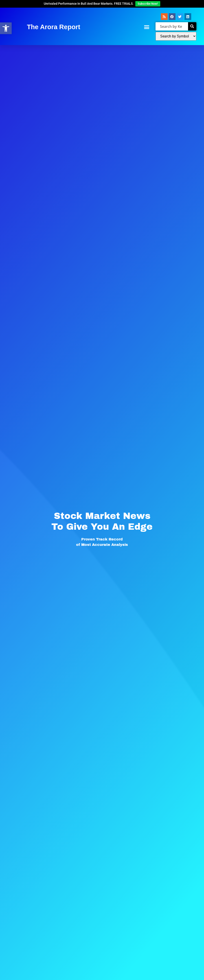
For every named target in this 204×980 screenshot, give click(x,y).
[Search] (192, 26)
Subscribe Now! (148, 4)
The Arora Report (54, 27)
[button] (147, 27)
